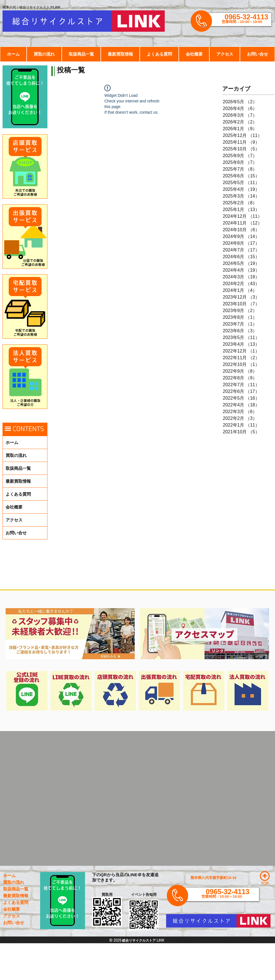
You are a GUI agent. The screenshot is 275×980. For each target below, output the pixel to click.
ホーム (12, 442)
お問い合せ (16, 533)
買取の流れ (16, 455)
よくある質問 (18, 494)
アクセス (14, 520)
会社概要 (14, 507)
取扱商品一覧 (18, 468)
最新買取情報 (18, 481)
